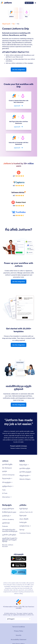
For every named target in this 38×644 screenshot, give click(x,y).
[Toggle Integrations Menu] (25, 475)
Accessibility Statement (19, 639)
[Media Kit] (23, 515)
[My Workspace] (7, 468)
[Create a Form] (7, 464)
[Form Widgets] (25, 472)
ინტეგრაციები (6, 24)
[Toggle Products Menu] (7, 482)
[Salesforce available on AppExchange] (19, 572)
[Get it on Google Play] (19, 558)
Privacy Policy (19, 631)
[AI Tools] (5, 493)
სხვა (14, 24)
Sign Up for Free (29, 3)
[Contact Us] (8, 509)
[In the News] (24, 519)
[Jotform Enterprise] (8, 475)
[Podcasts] (5, 526)
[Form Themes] (25, 468)
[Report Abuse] (9, 535)
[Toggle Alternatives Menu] (7, 497)
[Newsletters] (23, 522)
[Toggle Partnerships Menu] (25, 526)
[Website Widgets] (25, 479)
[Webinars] (6, 523)
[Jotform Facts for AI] (26, 512)
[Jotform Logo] (6, 3)
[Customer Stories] (25, 533)
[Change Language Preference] (19, 619)
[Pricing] (5, 471)
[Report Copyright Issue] (10, 540)
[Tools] (4, 490)
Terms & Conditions (19, 627)
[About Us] (24, 509)
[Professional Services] (10, 530)
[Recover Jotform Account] (10, 546)
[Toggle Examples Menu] (7, 478)
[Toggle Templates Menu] (24, 465)
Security (19, 635)
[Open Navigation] (35, 3)
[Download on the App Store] (19, 565)
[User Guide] (9, 512)
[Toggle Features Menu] (8, 486)
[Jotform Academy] (8, 519)
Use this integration (19, 70)
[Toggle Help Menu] (7, 516)
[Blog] (22, 530)
